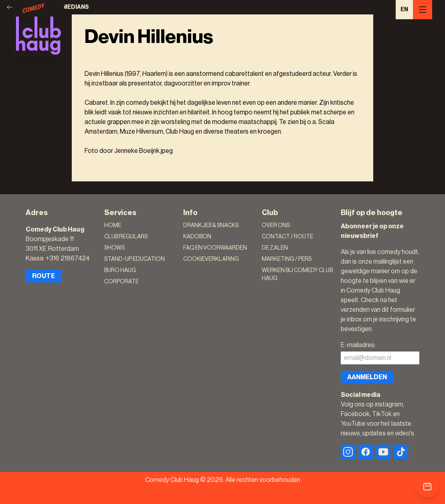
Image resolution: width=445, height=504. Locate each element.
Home (113, 226)
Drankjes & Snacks (211, 226)
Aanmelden (367, 377)
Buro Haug (120, 270)
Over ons (276, 226)
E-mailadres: (358, 345)
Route (43, 276)
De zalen (275, 248)
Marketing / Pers (287, 259)
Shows (114, 248)
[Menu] (423, 10)
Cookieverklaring (211, 259)
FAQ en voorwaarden (215, 248)
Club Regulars (126, 237)
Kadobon (197, 237)
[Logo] (38, 29)
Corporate (121, 282)
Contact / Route (287, 237)
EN (404, 10)
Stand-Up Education (135, 259)
